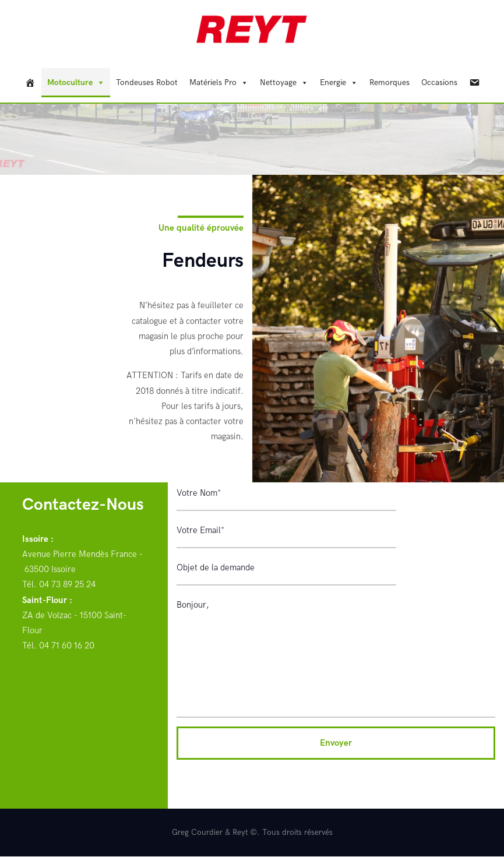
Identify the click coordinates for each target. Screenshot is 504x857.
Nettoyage (278, 82)
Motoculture (70, 82)
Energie (333, 82)
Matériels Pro (213, 82)
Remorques (390, 82)
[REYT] (30, 83)
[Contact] (474, 83)
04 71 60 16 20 (67, 646)
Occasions (439, 82)
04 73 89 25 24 (67, 584)
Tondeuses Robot (147, 82)
